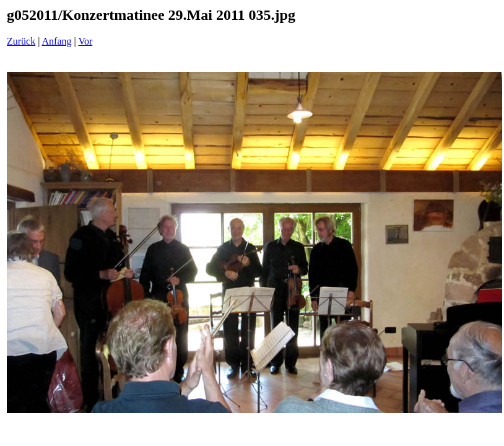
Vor (85, 41)
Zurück (21, 41)
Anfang (57, 41)
